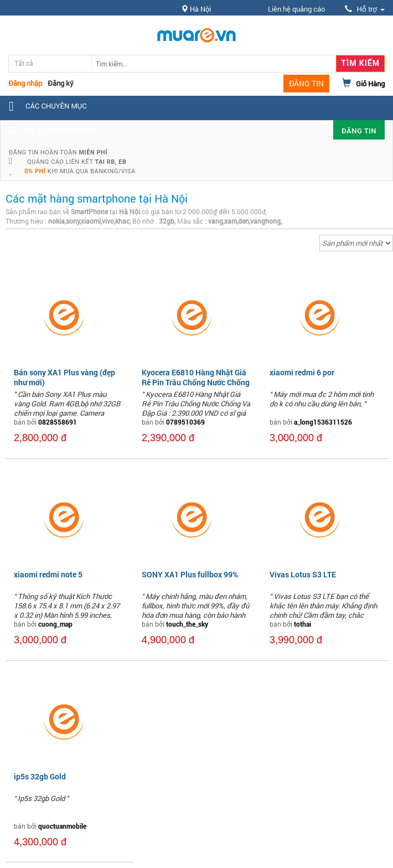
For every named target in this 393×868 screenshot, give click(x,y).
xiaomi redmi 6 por (302, 372)
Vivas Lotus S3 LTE (303, 574)
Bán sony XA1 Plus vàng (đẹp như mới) (64, 377)
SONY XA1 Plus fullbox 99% (190, 574)
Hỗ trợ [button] (365, 9)
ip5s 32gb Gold (40, 776)
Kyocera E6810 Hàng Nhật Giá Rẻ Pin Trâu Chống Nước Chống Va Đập (196, 382)
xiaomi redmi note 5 (48, 574)
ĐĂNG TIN (306, 83)
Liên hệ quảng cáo (296, 9)
